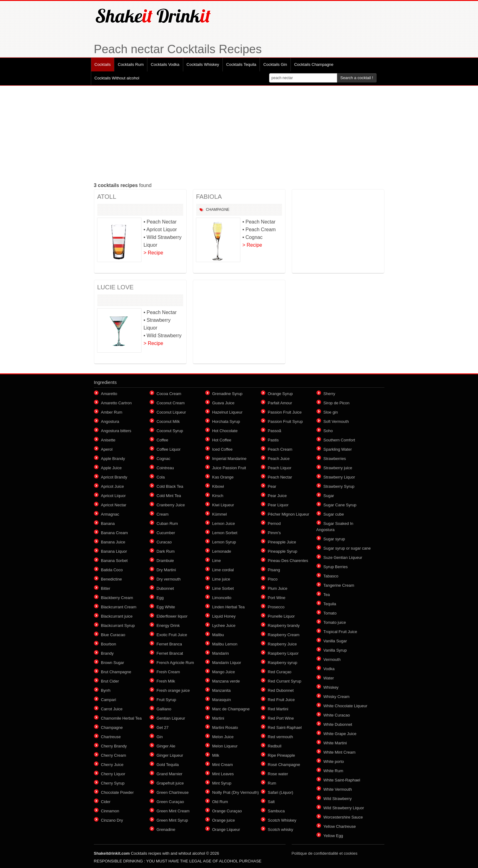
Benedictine (112, 579)
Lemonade (222, 551)
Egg (160, 598)
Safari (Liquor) (281, 792)
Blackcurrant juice (117, 616)
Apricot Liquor (113, 496)
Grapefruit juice (170, 783)
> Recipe (154, 253)
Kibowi (218, 486)
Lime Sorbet (223, 588)
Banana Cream (114, 533)
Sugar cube (334, 514)
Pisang (274, 570)
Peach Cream (280, 449)
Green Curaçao (170, 802)
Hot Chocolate (225, 431)
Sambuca (276, 811)
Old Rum (220, 802)
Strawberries (335, 459)
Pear (272, 486)
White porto (334, 762)
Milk (216, 755)
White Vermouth (338, 789)
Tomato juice (335, 622)
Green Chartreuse (173, 792)
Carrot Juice (112, 709)
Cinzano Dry (112, 820)
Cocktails (103, 64)
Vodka (329, 669)
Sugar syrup (334, 539)
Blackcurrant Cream (119, 607)
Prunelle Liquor (281, 616)
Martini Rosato (225, 728)
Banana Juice (113, 542)
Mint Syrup (222, 783)
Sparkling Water (338, 449)
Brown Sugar (113, 663)
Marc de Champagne (231, 709)
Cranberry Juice (171, 505)
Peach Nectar (280, 477)
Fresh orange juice (173, 690)
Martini (218, 718)
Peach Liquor (280, 468)
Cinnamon (110, 811)
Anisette (108, 440)
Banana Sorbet (114, 561)
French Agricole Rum (175, 663)
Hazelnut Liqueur (227, 412)
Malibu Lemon (225, 644)
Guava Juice (223, 403)
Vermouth (332, 660)
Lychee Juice (224, 625)
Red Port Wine (281, 718)
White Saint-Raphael (342, 780)
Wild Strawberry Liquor (344, 808)
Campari (109, 700)
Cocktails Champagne (314, 64)
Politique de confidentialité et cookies (325, 853)
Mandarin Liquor (227, 663)
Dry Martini (166, 570)
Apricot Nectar (114, 505)
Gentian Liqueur (171, 718)
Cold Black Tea (170, 486)
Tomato (330, 613)
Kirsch (218, 496)
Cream (163, 514)
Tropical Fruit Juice (340, 632)
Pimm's (274, 533)
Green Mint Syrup (172, 820)
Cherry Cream (114, 755)
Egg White (166, 607)
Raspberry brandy (284, 625)
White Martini (335, 743)
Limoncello (222, 598)
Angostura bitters (116, 431)
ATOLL (107, 197)
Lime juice (221, 579)
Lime (217, 561)
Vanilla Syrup (335, 650)
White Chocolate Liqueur (345, 706)
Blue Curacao (113, 635)
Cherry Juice (112, 765)
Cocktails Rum (131, 64)
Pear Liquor (278, 505)
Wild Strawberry (338, 799)
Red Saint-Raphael (285, 728)
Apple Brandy (113, 459)
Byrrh (106, 690)
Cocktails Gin (275, 64)
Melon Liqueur (225, 746)
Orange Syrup (280, 394)
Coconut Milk (168, 421)
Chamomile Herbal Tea (121, 718)
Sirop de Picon (337, 403)
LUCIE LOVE (116, 287)
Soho (328, 431)
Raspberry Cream (284, 635)
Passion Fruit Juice (285, 412)
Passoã (275, 431)
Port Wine (277, 598)
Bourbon (109, 644)
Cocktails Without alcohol (117, 78)
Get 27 (163, 728)
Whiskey (331, 687)
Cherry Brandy (114, 746)
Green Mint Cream (173, 811)
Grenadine (166, 830)
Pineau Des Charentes (288, 561)
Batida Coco (112, 570)
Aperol (107, 449)
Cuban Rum (167, 523)
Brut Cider (110, 681)
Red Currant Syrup (285, 681)
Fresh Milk (166, 681)
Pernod (274, 523)
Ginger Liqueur (170, 755)
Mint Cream (223, 765)
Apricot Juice (112, 486)
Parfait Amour (280, 403)
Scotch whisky (281, 830)
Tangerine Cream (339, 585)
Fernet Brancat (170, 653)
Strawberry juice (338, 468)
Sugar (329, 496)
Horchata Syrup (226, 421)
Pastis (273, 440)
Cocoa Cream (169, 394)
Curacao (164, 542)
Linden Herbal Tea (228, 607)
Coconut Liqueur (171, 412)
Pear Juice (277, 496)
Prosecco (276, 607)
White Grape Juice (340, 734)
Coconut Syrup (170, 431)
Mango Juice (224, 672)
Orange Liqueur (226, 830)
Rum (272, 783)
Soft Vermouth (336, 421)
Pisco (273, 579)
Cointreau (165, 468)
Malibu (218, 635)
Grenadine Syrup (227, 394)
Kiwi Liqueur (223, 505)
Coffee (163, 440)
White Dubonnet (338, 724)
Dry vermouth (169, 579)
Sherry (329, 394)
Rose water (278, 774)
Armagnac (110, 514)
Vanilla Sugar (335, 641)
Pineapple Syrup (283, 551)
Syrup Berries (336, 567)
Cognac (164, 459)
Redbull (275, 746)
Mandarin (221, 653)
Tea (327, 595)
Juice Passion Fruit (229, 468)
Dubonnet (165, 588)
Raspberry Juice (282, 644)
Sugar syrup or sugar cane (347, 548)
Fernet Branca (169, 644)
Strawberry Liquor (339, 477)
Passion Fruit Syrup (285, 421)
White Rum (333, 771)
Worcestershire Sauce (343, 817)
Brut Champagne (116, 672)
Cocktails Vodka (165, 64)
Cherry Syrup (113, 783)
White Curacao (337, 715)
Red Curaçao (280, 672)
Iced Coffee (222, 449)
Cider (106, 802)
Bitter (106, 588)
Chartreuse (111, 737)
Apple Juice (111, 468)
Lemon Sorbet (225, 533)
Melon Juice (223, 737)
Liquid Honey (224, 616)
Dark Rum (166, 551)
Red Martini (278, 709)
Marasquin (222, 700)
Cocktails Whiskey (203, 64)
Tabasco (331, 576)
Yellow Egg (333, 836)
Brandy (107, 653)
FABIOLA (209, 197)
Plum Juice (278, 588)
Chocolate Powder (117, 792)
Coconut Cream (171, 403)
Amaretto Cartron (116, 403)
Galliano (164, 709)
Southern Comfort (339, 440)
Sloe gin (331, 412)
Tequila (330, 604)
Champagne (218, 210)
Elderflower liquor (172, 616)
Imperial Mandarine (229, 459)
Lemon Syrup (224, 542)
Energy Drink (168, 625)
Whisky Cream (337, 697)
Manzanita (222, 690)
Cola (161, 477)
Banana (108, 523)
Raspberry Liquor (283, 653)
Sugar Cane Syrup (340, 505)
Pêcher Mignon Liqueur (289, 514)
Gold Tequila (168, 765)
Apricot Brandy (114, 477)
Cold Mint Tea (169, 496)
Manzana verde (226, 681)
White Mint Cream (340, 752)
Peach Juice (279, 459)
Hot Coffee (222, 440)
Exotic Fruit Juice (172, 635)
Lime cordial (223, 570)
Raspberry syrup (283, 663)
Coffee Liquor (169, 449)
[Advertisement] (239, 134)
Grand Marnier (170, 774)
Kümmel (220, 514)
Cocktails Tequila (241, 64)
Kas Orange (223, 477)
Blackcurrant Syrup (118, 625)
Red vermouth (281, 737)
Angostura (110, 421)
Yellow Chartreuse (340, 826)
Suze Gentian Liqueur (343, 557)
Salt (271, 802)
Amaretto (109, 394)
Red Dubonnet (281, 690)
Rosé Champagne (284, 765)
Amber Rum (112, 412)
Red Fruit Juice (281, 700)
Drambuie (165, 561)
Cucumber (166, 533)
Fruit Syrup (167, 700)
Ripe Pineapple (281, 755)
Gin (160, 737)
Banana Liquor (114, 551)
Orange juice (224, 820)
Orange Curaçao (227, 811)
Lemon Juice (224, 523)
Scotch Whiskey (282, 820)
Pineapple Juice (282, 542)
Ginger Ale (166, 746)
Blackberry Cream (117, 598)
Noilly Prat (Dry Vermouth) (236, 792)
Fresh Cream (168, 672)
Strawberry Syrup (339, 486)
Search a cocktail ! (357, 78)
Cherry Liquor (113, 774)
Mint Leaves (223, 774)
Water (329, 678)
